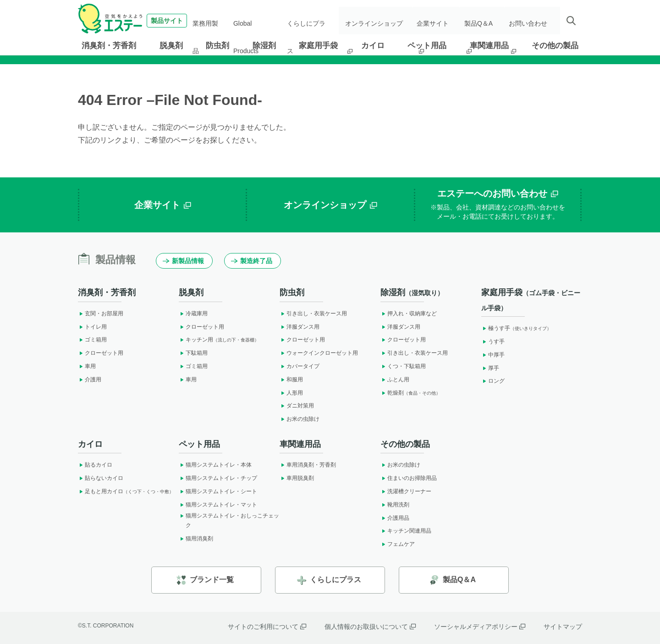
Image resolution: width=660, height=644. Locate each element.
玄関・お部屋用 (101, 314)
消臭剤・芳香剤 (109, 46)
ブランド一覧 (205, 580)
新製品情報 (183, 261)
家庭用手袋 (318, 46)
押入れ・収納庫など (409, 314)
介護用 (90, 380)
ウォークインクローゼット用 (319, 353)
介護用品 (395, 518)
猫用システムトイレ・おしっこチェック (229, 521)
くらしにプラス (313, 21)
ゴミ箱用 (92, 340)
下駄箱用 (193, 353)
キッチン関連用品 (406, 531)
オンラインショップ (381, 21)
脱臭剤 (171, 46)
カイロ (373, 46)
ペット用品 (427, 46)
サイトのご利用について (267, 627)
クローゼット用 (101, 353)
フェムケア (398, 544)
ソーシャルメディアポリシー (480, 627)
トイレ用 (92, 327)
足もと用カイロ (126, 491)
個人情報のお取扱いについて (370, 627)
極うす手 (516, 328)
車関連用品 (489, 46)
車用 (87, 366)
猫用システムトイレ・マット (218, 505)
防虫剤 (217, 46)
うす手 (493, 341)
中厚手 (493, 355)
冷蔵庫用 (193, 314)
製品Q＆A (484, 21)
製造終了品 (252, 261)
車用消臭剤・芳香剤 (308, 465)
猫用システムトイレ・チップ (218, 478)
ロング (493, 381)
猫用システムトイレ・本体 (215, 465)
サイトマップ (563, 627)
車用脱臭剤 (297, 478)
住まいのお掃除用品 (409, 478)
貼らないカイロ (101, 478)
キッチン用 (219, 340)
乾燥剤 (410, 393)
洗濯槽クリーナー (406, 491)
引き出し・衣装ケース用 (313, 314)
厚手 (490, 368)
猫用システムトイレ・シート (218, 491)
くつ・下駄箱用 (403, 366)
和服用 (291, 380)
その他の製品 (555, 46)
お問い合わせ (531, 21)
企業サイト (440, 21)
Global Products (261, 21)
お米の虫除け (300, 419)
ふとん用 (395, 380)
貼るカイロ (95, 465)
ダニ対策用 (297, 406)
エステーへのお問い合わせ (498, 205)
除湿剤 (264, 46)
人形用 (291, 393)
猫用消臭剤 (196, 539)
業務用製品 (216, 21)
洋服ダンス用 (300, 327)
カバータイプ (300, 366)
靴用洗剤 (395, 505)
